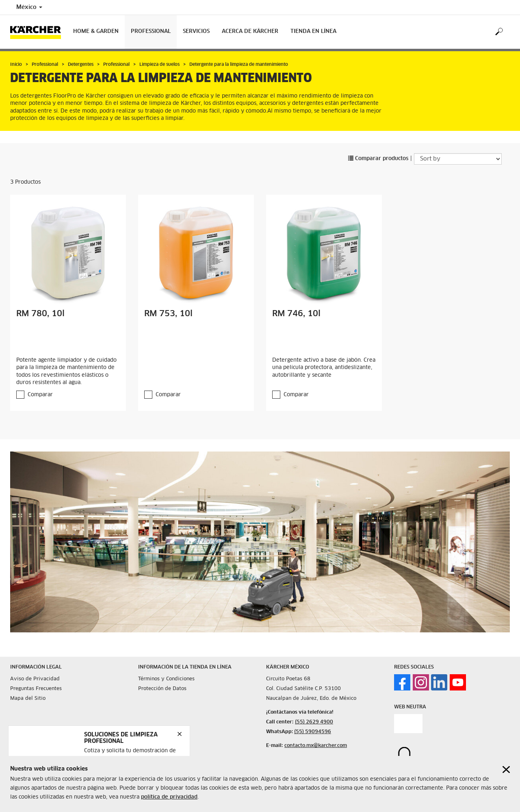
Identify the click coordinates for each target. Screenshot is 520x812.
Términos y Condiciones (166, 679)
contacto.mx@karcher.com (316, 746)
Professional (151, 31)
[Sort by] (458, 159)
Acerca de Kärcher (250, 31)
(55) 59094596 (313, 732)
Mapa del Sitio (28, 699)
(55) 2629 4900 (314, 722)
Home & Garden (96, 31)
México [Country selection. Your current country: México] (29, 7)
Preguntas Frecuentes (36, 689)
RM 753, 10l (168, 314)
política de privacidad (169, 797)
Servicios (196, 31)
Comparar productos (378, 159)
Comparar (40, 395)
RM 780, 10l (40, 314)
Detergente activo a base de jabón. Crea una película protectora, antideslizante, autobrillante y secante (324, 368)
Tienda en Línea (313, 31)
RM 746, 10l (296, 314)
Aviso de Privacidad (35, 679)
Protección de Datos (162, 689)
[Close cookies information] (506, 770)
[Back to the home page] (39, 32)
